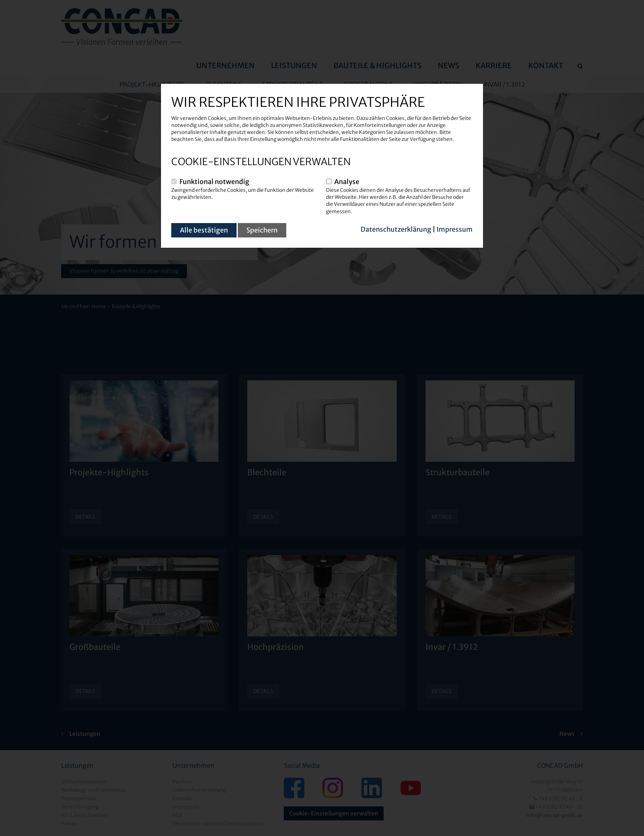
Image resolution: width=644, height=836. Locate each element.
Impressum (455, 229)
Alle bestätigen (204, 230)
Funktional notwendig (214, 182)
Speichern (262, 230)
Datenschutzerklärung (396, 229)
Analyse (347, 182)
